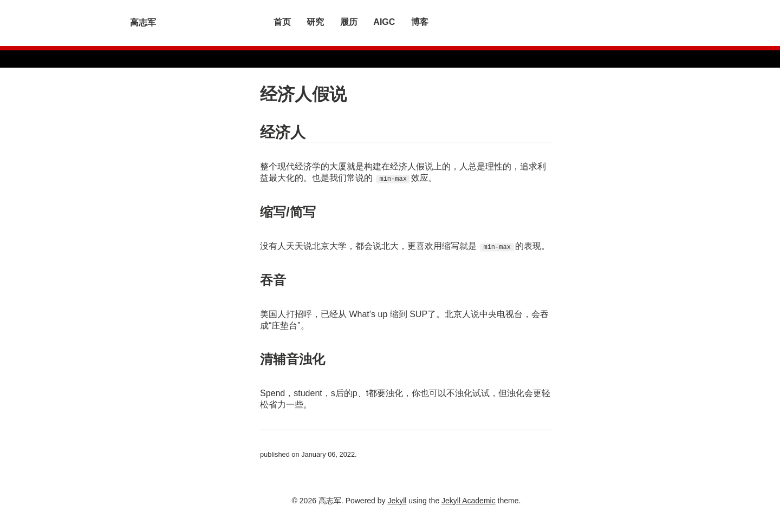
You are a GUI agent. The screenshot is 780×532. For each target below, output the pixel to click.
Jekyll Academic (469, 501)
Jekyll (397, 501)
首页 (283, 22)
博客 (420, 22)
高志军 (143, 22)
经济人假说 (303, 94)
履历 (350, 22)
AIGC (385, 22)
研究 (316, 22)
